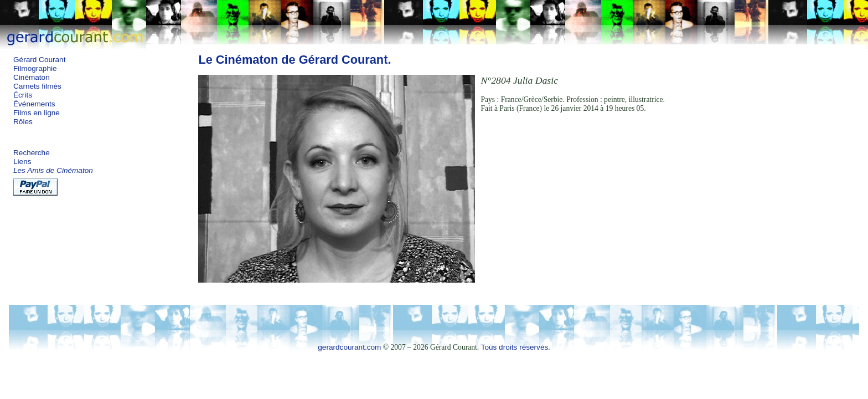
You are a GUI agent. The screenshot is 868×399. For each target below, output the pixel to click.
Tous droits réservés (515, 347)
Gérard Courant (39, 60)
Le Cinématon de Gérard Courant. (294, 60)
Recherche (32, 153)
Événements (34, 104)
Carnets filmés (37, 86)
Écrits (23, 95)
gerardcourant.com (349, 347)
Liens (22, 162)
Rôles (23, 122)
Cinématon (32, 77)
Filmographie (35, 68)
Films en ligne (37, 113)
